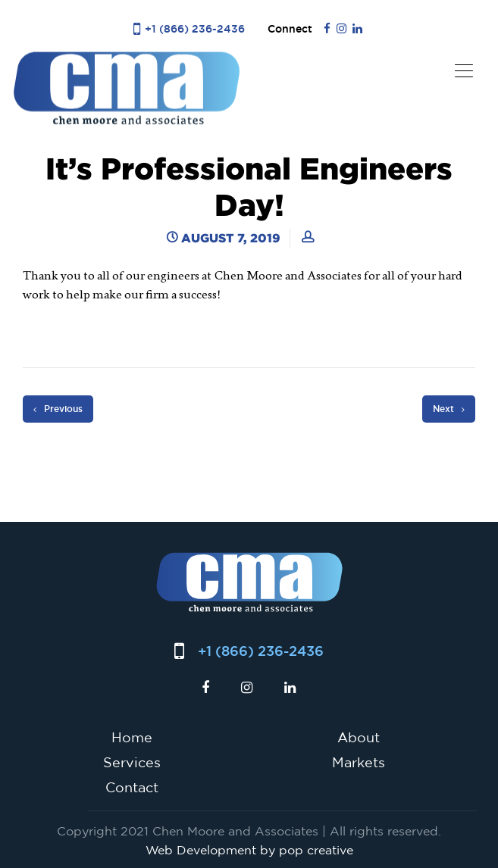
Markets (359, 762)
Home (132, 737)
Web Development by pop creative (249, 850)
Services (132, 762)
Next (449, 409)
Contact (132, 787)
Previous (58, 409)
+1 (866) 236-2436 (195, 28)
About (359, 737)
